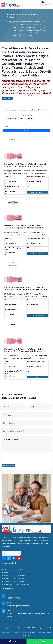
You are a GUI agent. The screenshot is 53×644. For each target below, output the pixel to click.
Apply (27, 131)
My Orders (19, 581)
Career (5, 579)
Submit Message (8, 466)
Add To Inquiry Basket (37, 192)
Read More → (7, 98)
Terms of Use (17, 633)
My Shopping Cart (22, 584)
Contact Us (7, 584)
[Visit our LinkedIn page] (14, 558)
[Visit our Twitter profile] (9, 558)
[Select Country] (26, 423)
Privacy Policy (7, 633)
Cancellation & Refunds (44, 633)
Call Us (13, 641)
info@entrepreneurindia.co (18, 606)
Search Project (27, 115)
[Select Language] (11, 553)
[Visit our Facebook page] (4, 558)
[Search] (46, 4)
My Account (20, 579)
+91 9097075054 (14, 598)
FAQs (17, 573)
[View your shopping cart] (42, 4)
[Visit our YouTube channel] (19, 558)
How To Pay (19, 570)
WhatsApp (40, 641)
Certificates (20, 576)
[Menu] (50, 4)
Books (5, 573)
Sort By (27, 123)
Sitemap (6, 581)
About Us (6, 570)
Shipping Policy (27, 636)
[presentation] (18, 459)
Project (5, 576)
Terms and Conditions (29, 633)
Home (9, 22)
